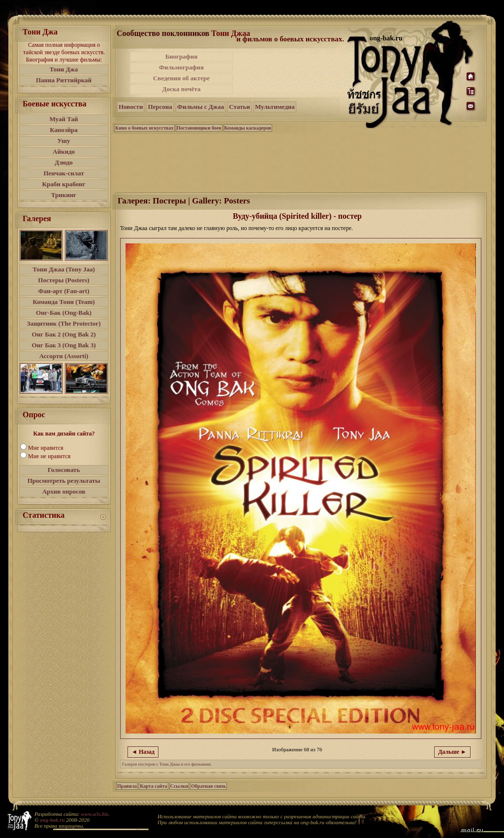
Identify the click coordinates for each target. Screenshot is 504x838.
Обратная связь (208, 786)
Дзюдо (64, 162)
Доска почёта (181, 89)
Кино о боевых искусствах (144, 128)
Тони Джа (64, 69)
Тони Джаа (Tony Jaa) (64, 269)
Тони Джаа (231, 33)
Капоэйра (64, 130)
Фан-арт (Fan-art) (64, 291)
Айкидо (64, 151)
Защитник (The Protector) (64, 323)
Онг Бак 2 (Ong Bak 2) (63, 334)
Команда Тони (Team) (63, 302)
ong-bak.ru (52, 820)
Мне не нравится (49, 456)
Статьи (239, 107)
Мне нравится (46, 448)
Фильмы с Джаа (201, 107)
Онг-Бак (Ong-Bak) (64, 313)
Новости (131, 107)
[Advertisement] (291, 73)
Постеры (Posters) (63, 280)
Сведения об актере (181, 78)
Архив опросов (64, 491)
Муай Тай (63, 119)
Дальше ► (452, 752)
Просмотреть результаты (64, 481)
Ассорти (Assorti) (64, 356)
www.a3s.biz (95, 814)
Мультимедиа (275, 107)
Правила (127, 786)
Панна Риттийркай (64, 80)
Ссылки (179, 786)
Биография (182, 56)
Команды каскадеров (248, 128)
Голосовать (64, 470)
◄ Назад (143, 752)
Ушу (64, 141)
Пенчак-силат (63, 173)
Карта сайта (153, 786)
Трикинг (64, 195)
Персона (160, 107)
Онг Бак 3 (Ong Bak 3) (63, 345)
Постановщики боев (199, 128)
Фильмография (181, 67)
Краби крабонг (64, 184)
